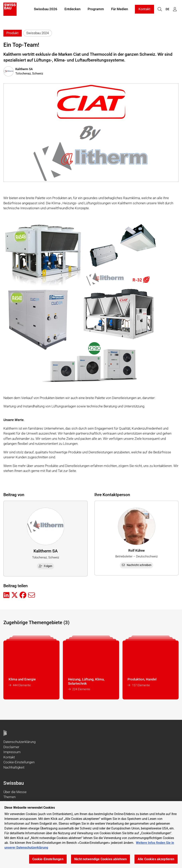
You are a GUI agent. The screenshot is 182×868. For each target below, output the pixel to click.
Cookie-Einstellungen (19, 762)
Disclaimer (11, 747)
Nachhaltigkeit (14, 767)
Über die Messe (15, 792)
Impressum (12, 752)
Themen (9, 797)
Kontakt (144, 10)
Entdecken (72, 10)
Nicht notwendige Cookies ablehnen (100, 859)
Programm (96, 10)
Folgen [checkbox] (45, 566)
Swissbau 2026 (46, 10)
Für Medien (120, 10)
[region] (91, 835)
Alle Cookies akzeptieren (156, 859)
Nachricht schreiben (136, 565)
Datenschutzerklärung (19, 742)
